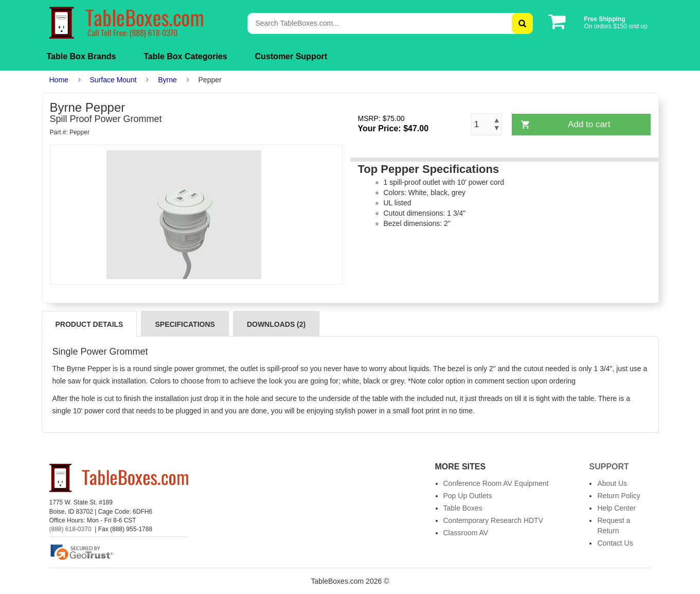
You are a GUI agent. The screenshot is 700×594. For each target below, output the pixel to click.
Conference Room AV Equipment (496, 483)
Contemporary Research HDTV (493, 520)
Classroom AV (466, 533)
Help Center (616, 508)
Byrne (167, 80)
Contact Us (615, 543)
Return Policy (618, 496)
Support (609, 467)
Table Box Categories (185, 56)
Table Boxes (463, 508)
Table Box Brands (82, 56)
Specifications (185, 324)
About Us (612, 483)
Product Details (89, 324)
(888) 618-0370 (70, 529)
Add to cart (589, 124)
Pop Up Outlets (468, 496)
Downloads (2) (276, 324)
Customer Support (291, 56)
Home (59, 80)
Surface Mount (113, 80)
